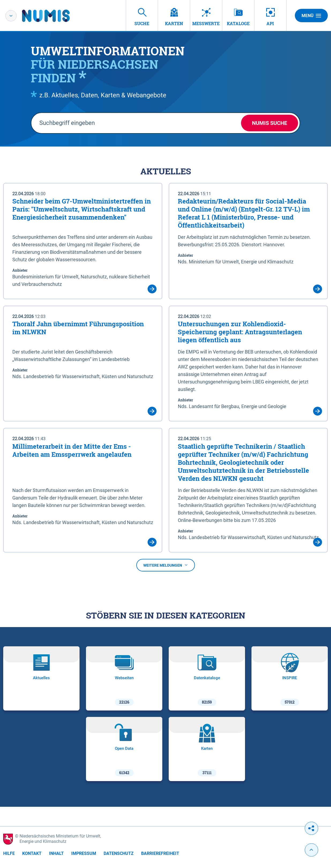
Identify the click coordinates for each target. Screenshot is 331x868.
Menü (311, 16)
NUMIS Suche (270, 123)
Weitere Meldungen (166, 565)
